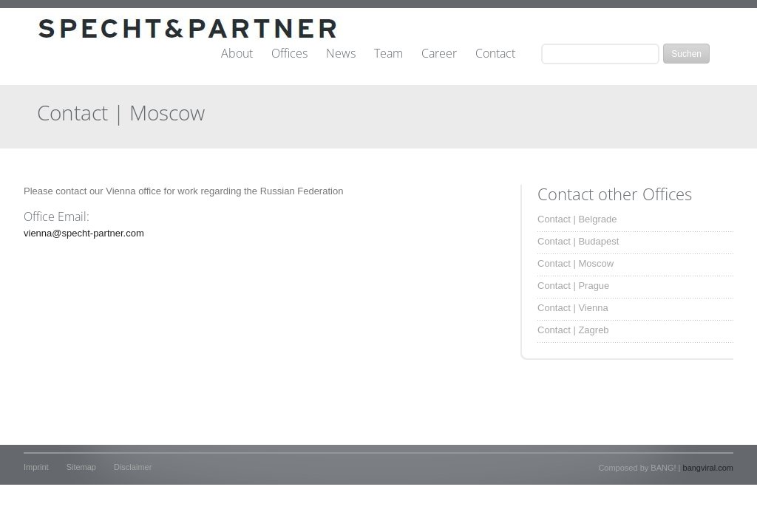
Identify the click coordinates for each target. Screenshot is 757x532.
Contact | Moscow (576, 263)
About (237, 54)
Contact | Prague (573, 286)
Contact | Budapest (578, 241)
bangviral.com (708, 468)
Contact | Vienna (573, 308)
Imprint (36, 467)
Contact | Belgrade (577, 219)
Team (388, 54)
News (341, 54)
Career (439, 54)
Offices (289, 54)
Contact (495, 54)
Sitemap (81, 467)
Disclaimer (133, 467)
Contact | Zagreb (573, 330)
